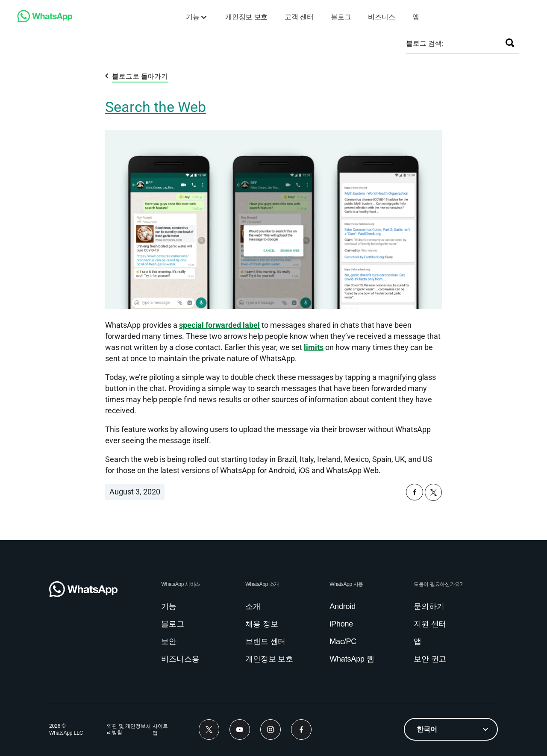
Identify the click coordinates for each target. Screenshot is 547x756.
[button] (415, 498)
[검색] (510, 43)
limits (314, 347)
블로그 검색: (425, 43)
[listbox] (451, 729)
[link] (45, 20)
